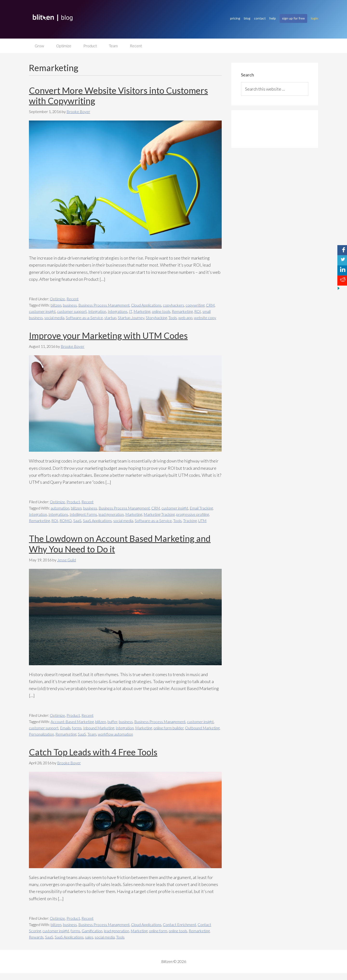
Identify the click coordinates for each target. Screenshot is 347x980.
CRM (210, 305)
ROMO (66, 521)
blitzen (56, 305)
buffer (112, 722)
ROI (198, 311)
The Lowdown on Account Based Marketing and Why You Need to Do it (120, 544)
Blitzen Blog (116, 18)
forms (77, 728)
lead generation (111, 514)
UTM (202, 521)
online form (158, 931)
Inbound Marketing (99, 728)
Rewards (36, 937)
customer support (72, 311)
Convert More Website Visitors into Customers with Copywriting (118, 96)
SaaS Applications (97, 521)
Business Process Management (104, 305)
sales (89, 937)
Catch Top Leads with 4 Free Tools (93, 752)
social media (54, 318)
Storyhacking (156, 318)
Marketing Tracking (159, 514)
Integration (97, 311)
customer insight (42, 311)
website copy (205, 318)
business (70, 305)
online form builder (169, 728)
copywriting (195, 305)
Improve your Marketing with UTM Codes (108, 336)
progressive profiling (193, 514)
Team (92, 734)
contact (260, 18)
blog (247, 18)
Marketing (142, 311)
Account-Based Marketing (72, 722)
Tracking (190, 521)
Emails (65, 728)
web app (185, 318)
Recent (73, 299)
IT (130, 311)
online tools (161, 311)
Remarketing (182, 311)
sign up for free (293, 18)
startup (110, 318)
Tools (173, 318)
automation (60, 508)
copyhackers (173, 305)
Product (73, 502)
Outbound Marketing (202, 728)
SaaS (77, 521)
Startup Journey (131, 318)
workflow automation (115, 734)
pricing (235, 18)
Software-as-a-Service (84, 318)
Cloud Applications (146, 305)
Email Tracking (201, 508)
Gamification (92, 931)
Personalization (41, 734)
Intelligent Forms (83, 514)
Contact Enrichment (180, 924)
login (314, 18)
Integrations (118, 311)
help (273, 18)
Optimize (57, 299)
